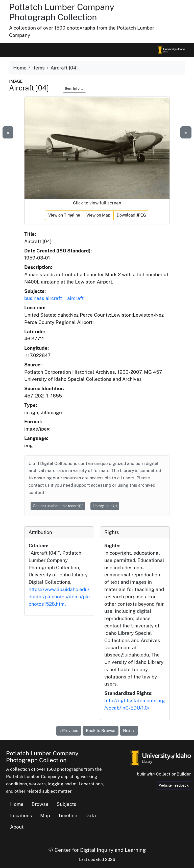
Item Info (74, 88)
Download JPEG (131, 215)
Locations (21, 815)
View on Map (98, 215)
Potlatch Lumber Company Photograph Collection (62, 12)
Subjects (66, 804)
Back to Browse (101, 731)
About (17, 827)
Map (45, 815)
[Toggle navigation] (16, 50)
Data (91, 815)
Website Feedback (174, 785)
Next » (129, 731)
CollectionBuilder (173, 774)
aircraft (75, 298)
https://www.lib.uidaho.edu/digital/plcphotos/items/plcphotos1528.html (59, 597)
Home (20, 68)
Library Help (105, 506)
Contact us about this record (58, 506)
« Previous (69, 731)
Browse (40, 804)
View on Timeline (64, 215)
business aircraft (43, 298)
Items (39, 68)
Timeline (68, 815)
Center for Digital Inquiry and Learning (97, 850)
